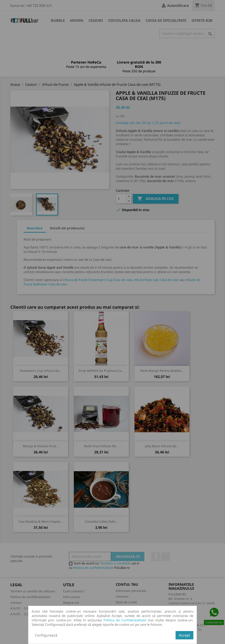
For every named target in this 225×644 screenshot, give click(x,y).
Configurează (46, 635)
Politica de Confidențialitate (125, 620)
